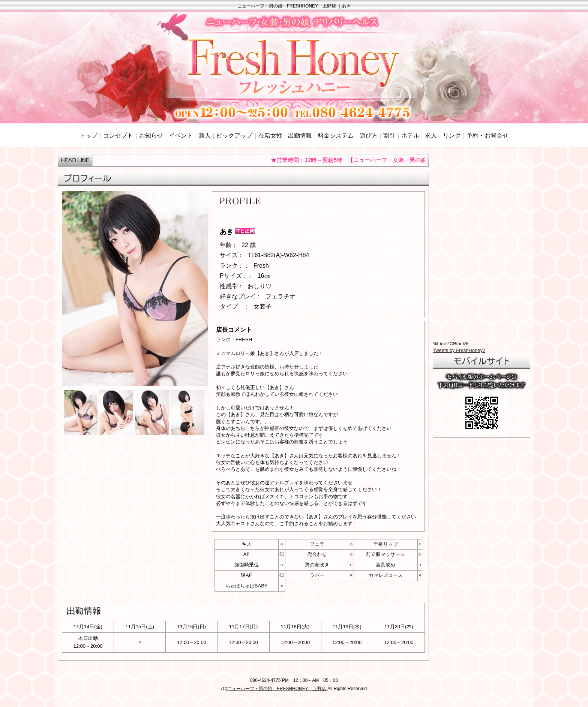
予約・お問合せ (487, 136)
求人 (431, 136)
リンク (452, 136)
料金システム (336, 136)
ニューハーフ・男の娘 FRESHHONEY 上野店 (277, 689)
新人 (205, 136)
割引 (389, 136)
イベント (181, 136)
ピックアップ (234, 136)
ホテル (410, 136)
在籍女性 (270, 136)
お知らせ (151, 136)
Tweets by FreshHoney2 (459, 350)
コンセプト (118, 136)
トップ (88, 136)
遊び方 (369, 136)
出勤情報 (300, 136)
